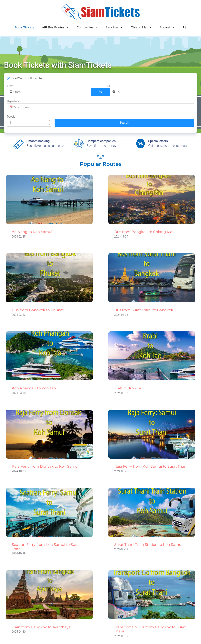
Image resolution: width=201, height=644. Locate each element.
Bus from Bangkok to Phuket (38, 292)
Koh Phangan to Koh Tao (34, 370)
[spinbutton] (164, 92)
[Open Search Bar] (184, 27)
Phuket (169, 27)
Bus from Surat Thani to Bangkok (144, 292)
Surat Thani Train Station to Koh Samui (148, 526)
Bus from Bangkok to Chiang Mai (144, 214)
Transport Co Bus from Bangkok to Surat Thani (150, 611)
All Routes (48, 637)
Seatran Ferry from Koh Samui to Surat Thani (46, 528)
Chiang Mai (143, 27)
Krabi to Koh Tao (129, 370)
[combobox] (28, 92)
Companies (89, 27)
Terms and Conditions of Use (118, 637)
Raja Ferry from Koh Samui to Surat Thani (151, 448)
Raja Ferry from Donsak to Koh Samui (45, 448)
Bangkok (116, 27)
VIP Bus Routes (57, 27)
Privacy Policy (74, 637)
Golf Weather (182, 637)
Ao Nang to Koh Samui (32, 214)
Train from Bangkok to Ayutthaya (41, 609)
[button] (168, 90)
